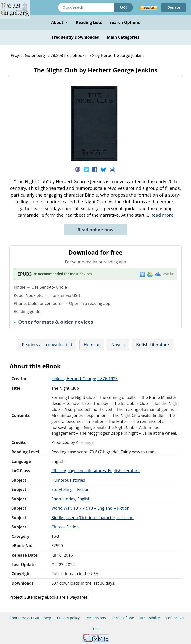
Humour (92, 344)
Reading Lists (89, 22)
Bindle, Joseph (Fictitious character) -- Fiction (93, 518)
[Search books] (86, 7)
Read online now (95, 230)
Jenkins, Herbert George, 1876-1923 (85, 379)
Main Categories (123, 37)
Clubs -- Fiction (65, 527)
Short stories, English (71, 499)
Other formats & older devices (56, 322)
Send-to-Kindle (53, 287)
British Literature (153, 344)
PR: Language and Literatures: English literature (95, 471)
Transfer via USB (65, 295)
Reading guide (27, 311)
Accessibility (150, 618)
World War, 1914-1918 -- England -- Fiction (91, 508)
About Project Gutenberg (30, 618)
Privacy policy (69, 618)
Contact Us (175, 618)
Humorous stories (68, 480)
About (60, 22)
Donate (174, 7)
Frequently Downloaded (76, 37)
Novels (118, 344)
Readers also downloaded (47, 344)
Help (97, 629)
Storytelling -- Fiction (71, 489)
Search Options (125, 22)
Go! (123, 7)
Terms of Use (123, 618)
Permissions (96, 618)
